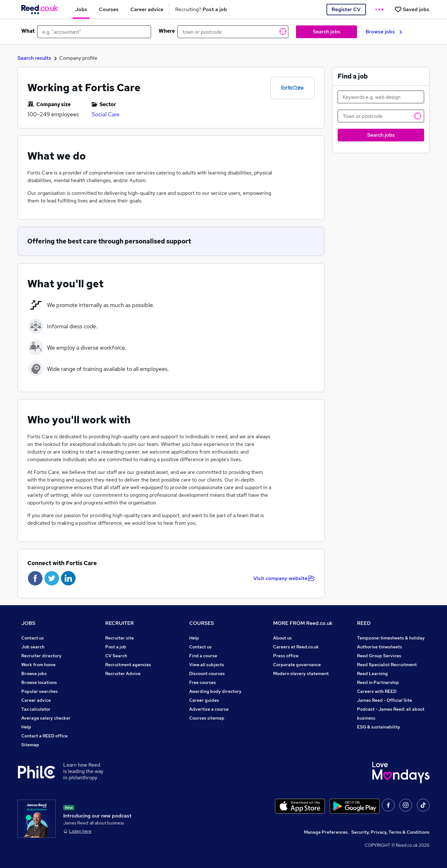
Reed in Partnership (378, 682)
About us (282, 638)
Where (167, 31)
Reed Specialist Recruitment (387, 665)
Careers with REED (377, 691)
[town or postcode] (233, 32)
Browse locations (39, 682)
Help (26, 727)
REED (364, 623)
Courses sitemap (207, 718)
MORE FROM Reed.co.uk (303, 623)
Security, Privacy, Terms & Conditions (390, 832)
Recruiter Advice (123, 673)
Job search (33, 647)
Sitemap (30, 745)
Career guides (204, 700)
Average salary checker (46, 718)
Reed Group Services (379, 656)
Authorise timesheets (380, 647)
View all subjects (207, 665)
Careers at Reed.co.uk (296, 647)
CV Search (116, 656)
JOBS (28, 623)
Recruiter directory (41, 656)
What (28, 31)
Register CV (346, 9)
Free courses (203, 682)
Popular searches (40, 691)
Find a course (203, 656)
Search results (34, 58)
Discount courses (207, 673)
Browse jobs (384, 32)
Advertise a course (209, 709)
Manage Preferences (326, 832)
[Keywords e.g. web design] (381, 97)
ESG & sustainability (379, 727)
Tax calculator (36, 709)
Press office (286, 656)
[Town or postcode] (381, 116)
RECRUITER (120, 623)
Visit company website (284, 578)
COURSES (202, 623)
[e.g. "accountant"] (94, 32)
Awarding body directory (215, 691)
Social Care (106, 114)
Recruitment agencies (128, 665)
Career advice (36, 700)
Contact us (33, 638)
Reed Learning (372, 673)
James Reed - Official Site (385, 700)
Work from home (38, 665)
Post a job (116, 647)
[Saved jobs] (412, 9)
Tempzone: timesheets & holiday (391, 638)
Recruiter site (120, 638)
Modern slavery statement (301, 673)
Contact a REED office (45, 736)
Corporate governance (297, 665)
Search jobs (327, 32)
